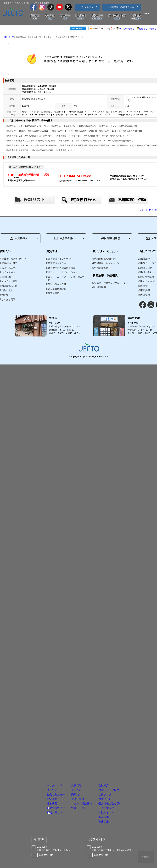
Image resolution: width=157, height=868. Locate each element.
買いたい (50, 17)
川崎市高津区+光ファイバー (93, 141)
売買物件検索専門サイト (107, 259)
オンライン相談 (10, 281)
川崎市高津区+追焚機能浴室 (63, 126)
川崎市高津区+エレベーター (122, 136)
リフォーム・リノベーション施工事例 (66, 278)
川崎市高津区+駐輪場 (45, 141)
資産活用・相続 (117, 17)
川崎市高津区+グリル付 (62, 131)
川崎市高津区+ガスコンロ (86, 131)
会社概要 (136, 17)
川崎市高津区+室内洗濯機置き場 (73, 146)
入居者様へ (19, 238)
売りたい (65, 17)
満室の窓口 (54, 293)
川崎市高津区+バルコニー (39, 131)
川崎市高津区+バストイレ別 (37, 126)
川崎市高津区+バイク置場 (68, 141)
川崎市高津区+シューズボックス (39, 136)
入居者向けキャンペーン (107, 263)
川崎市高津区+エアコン (133, 131)
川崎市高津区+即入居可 (99, 146)
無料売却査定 (101, 268)
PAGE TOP (146, 857)
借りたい (35, 17)
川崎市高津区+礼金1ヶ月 (146, 146)
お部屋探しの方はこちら (122, 7)
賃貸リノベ (97, 17)
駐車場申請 (110, 238)
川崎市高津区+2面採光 (16, 131)
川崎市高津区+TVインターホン (68, 136)
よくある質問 (8, 299)
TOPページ (9, 37)
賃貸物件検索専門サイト (14, 259)
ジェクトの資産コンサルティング (111, 283)
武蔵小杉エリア (10, 263)
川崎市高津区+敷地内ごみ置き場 (20, 141)
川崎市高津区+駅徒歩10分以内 (19, 146)
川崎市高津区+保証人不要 (17, 150)
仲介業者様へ (65, 238)
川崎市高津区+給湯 (14, 126)
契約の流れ (7, 290)
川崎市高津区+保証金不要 (42, 150)
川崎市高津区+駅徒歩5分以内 (120, 141)
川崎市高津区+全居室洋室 (46, 146)
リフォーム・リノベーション (63, 272)
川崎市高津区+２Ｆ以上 (65, 150)
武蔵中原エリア (10, 268)
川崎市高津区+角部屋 (128, 126)
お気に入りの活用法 (148, 29)
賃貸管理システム (57, 263)
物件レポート (8, 277)
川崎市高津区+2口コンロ (110, 131)
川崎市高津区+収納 (14, 136)
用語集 (5, 295)
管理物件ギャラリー (58, 284)
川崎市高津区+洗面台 (87, 126)
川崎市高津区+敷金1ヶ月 (122, 146)
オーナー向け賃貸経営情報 (62, 268)
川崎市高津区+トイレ (107, 126)
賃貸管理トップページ (59, 259)
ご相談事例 (100, 287)
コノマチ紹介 (8, 272)
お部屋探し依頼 (10, 286)
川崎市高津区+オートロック (96, 136)
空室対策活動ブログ (58, 289)
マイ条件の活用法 (127, 29)
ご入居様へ (87, 7)
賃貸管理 (80, 17)
